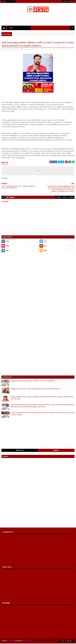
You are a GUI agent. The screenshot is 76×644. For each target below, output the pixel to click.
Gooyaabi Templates (27, 641)
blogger (59, 198)
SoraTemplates (11, 641)
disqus (65, 198)
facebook (71, 198)
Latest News (32, 50)
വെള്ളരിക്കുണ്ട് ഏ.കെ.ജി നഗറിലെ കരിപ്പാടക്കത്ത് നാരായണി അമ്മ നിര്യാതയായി (35, 389)
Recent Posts (20, 451)
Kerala (25, 50)
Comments (56, 451)
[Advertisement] (38, 20)
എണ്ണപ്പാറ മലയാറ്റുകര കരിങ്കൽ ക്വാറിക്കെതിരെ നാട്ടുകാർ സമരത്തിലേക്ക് (33, 381)
